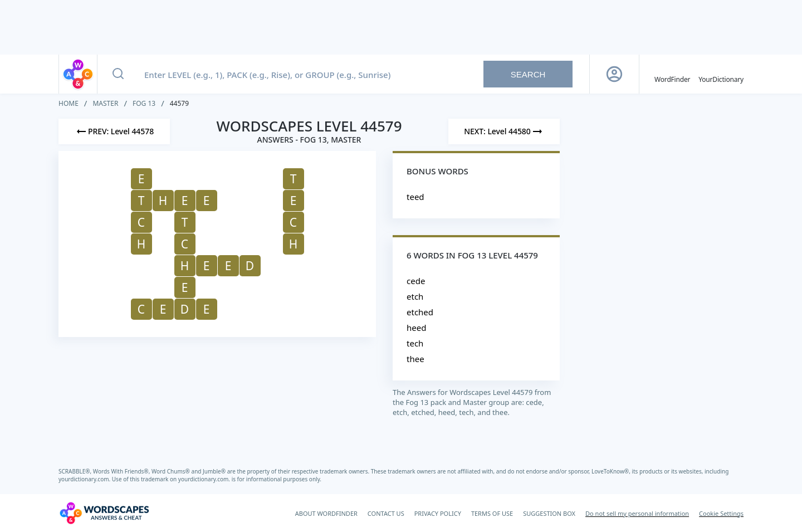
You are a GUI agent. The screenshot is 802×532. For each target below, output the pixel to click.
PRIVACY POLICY (438, 513)
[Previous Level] (114, 131)
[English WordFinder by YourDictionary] (672, 74)
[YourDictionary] (721, 74)
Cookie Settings (721, 513)
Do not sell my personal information (637, 513)
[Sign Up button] (614, 74)
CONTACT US (386, 513)
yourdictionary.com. (85, 479)
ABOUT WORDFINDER (326, 513)
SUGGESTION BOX (549, 513)
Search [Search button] (528, 74)
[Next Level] (504, 131)
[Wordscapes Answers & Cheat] (104, 513)
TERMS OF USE (492, 513)
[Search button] (118, 74)
